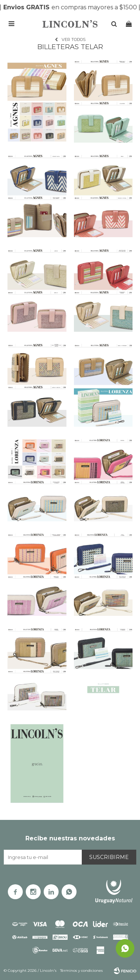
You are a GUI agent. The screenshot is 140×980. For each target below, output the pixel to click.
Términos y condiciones (81, 971)
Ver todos (74, 39)
